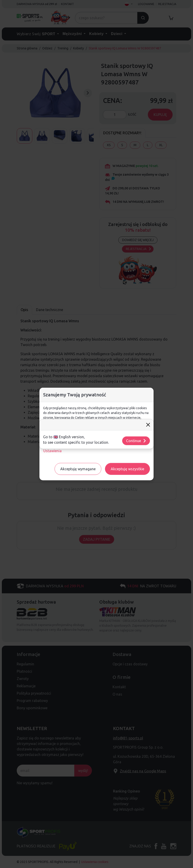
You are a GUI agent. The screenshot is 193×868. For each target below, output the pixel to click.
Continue (136, 441)
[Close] (148, 425)
